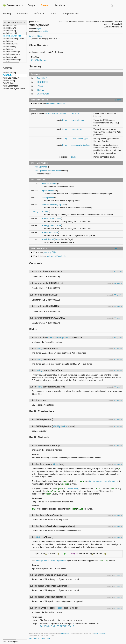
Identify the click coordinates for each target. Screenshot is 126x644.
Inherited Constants (85, 22)
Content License (100, 633)
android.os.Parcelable (56, 104)
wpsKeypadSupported (51, 225)
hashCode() (73, 489)
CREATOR (75, 114)
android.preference (12, 54)
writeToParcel (48, 239)
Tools (53, 14)
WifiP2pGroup (9, 81)
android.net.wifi (10, 33)
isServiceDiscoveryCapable (53, 205)
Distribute (60, 5)
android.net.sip (10, 31)
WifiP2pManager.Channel (14, 88)
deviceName (76, 129)
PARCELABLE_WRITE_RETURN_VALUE (57, 626)
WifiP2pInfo (8, 83)
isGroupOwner (48, 198)
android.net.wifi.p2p (12, 36)
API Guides (23, 14)
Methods (110, 22)
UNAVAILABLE (43, 94)
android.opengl (10, 46)
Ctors (103, 22)
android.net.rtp (10, 28)
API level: (17, 23)
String (65, 120)
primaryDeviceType (79, 138)
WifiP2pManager (11, 86)
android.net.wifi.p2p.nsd (14, 38)
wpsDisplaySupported (51, 218)
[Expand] (118, 100)
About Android (34, 638)
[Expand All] (117, 24)
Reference (39, 14)
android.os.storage (12, 52)
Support (49, 638)
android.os (8, 49)
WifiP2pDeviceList (11, 78)
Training (7, 14)
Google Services (70, 14)
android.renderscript (12, 60)
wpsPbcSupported (50, 232)
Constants (72, 22)
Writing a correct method (104, 481)
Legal (43, 638)
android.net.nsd (10, 25)
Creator (50, 114)
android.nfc (8, 41)
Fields (97, 22)
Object (39, 29)
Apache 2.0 (65, 633)
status (74, 157)
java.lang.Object (36, 36)
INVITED (40, 90)
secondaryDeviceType (81, 145)
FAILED (40, 86)
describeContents (49, 184)
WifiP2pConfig (10, 73)
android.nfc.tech (10, 44)
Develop (45, 5)
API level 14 (117, 27)
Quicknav (22, 6)
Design (31, 5)
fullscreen (25, 642)
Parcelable (44, 31)
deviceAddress (77, 120)
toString (45, 212)
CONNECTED (42, 82)
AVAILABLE (42, 78)
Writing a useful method (51, 561)
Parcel (57, 239)
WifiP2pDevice (10, 75)
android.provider (10, 57)
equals (44, 191)
